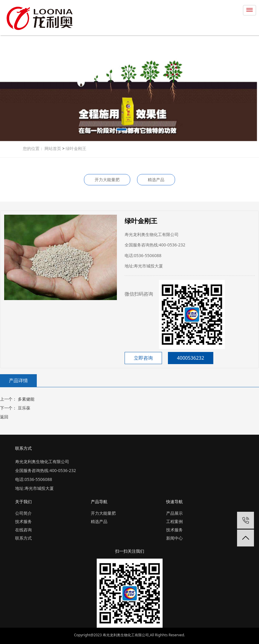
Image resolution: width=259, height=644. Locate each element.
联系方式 (23, 538)
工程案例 (174, 521)
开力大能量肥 (107, 180)
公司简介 (23, 513)
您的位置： (33, 148)
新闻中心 (174, 538)
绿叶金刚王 (76, 148)
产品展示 (174, 513)
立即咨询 (143, 358)
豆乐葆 (23, 408)
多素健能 (26, 399)
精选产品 (156, 180)
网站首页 (53, 148)
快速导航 (174, 502)
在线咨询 (23, 530)
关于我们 (23, 502)
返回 (4, 417)
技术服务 (23, 521)
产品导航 (99, 502)
